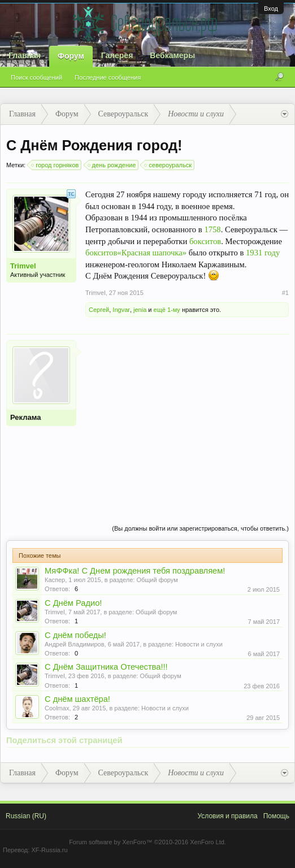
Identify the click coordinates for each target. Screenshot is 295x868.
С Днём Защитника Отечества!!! (106, 667)
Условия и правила (227, 816)
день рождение (112, 165)
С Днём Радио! (73, 603)
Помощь (276, 816)
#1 (285, 293)
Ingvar (121, 310)
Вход (271, 8)
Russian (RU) (26, 816)
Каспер (55, 580)
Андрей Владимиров (75, 644)
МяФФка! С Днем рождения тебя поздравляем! (135, 571)
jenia (140, 310)
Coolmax (57, 708)
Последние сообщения (108, 77)
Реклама (25, 417)
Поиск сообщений (36, 77)
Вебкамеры (172, 55)
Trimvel (23, 266)
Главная (25, 55)
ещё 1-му (167, 310)
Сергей (99, 310)
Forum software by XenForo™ (147, 842)
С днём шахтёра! (77, 699)
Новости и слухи (199, 644)
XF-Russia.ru (49, 850)
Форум (71, 56)
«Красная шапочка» (152, 253)
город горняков (55, 165)
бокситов (205, 241)
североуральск (168, 165)
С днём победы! (75, 635)
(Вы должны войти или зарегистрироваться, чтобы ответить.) (200, 528)
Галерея (117, 55)
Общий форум (157, 580)
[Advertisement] (187, 419)
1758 (212, 229)
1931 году (263, 253)
